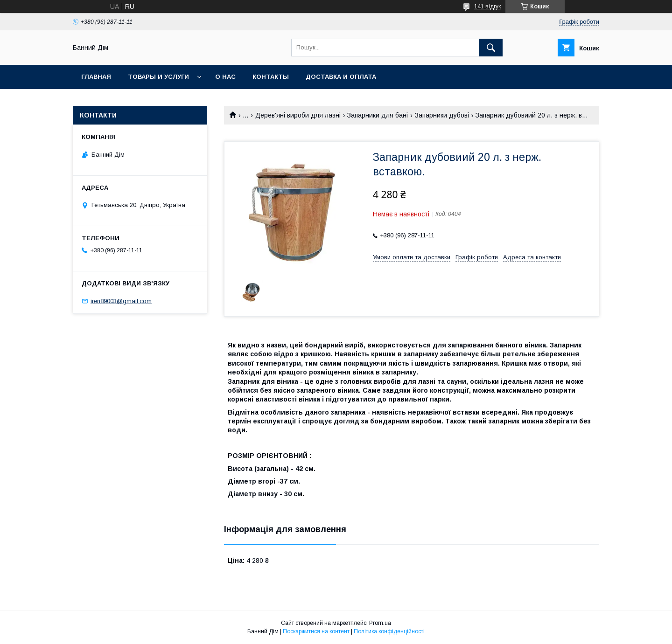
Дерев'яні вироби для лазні (298, 115)
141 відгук (487, 7)
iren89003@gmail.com (121, 301)
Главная (96, 77)
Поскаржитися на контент (316, 631)
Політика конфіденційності (389, 631)
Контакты (271, 77)
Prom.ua (380, 623)
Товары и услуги (158, 77)
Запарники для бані (378, 115)
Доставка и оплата (341, 77)
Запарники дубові (442, 115)
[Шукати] (491, 48)
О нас (225, 77)
